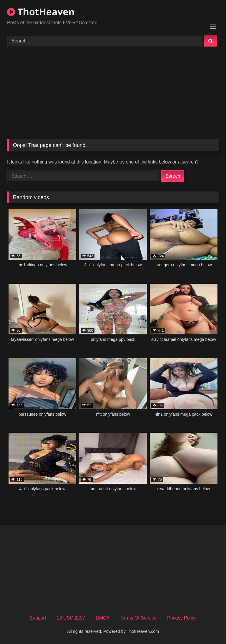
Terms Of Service (138, 618)
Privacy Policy (182, 618)
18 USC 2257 (71, 618)
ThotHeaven (41, 12)
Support (38, 618)
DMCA (103, 618)
